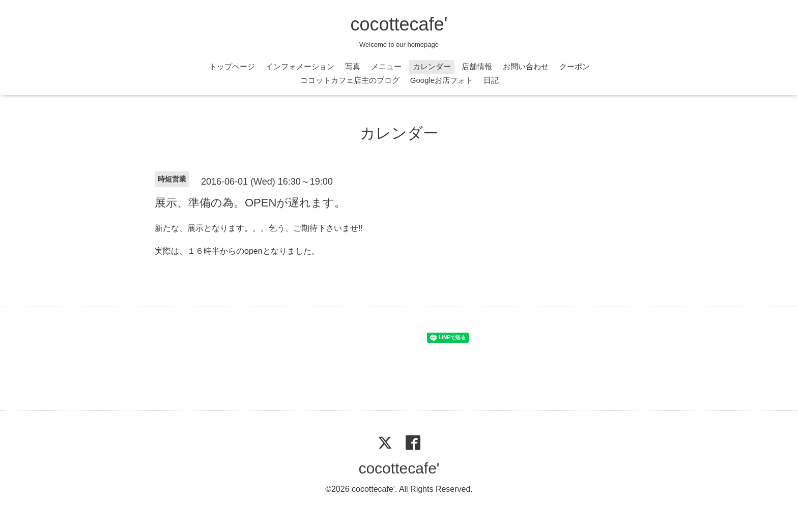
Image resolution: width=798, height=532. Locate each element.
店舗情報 (477, 66)
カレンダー (432, 66)
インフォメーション (300, 66)
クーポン (575, 66)
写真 (353, 66)
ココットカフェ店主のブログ (350, 80)
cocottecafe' (399, 24)
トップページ (232, 66)
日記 (491, 80)
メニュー (386, 66)
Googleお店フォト (441, 80)
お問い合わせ (526, 66)
